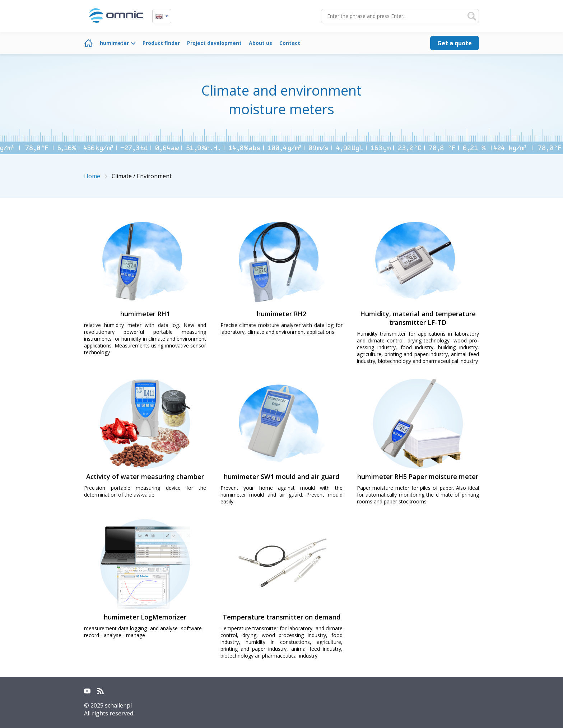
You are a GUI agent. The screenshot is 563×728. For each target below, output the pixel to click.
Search (472, 16)
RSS (101, 691)
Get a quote (455, 43)
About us (260, 43)
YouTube (87, 691)
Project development (214, 43)
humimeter (114, 43)
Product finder (161, 43)
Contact (290, 43)
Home (88, 43)
